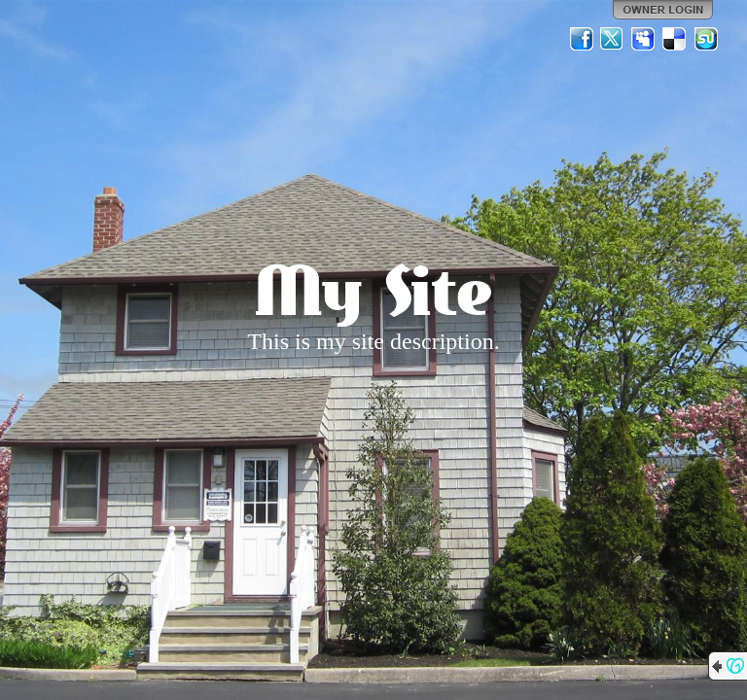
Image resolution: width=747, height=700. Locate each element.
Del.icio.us (675, 39)
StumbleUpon (706, 39)
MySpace (644, 39)
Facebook (582, 39)
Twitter (613, 39)
